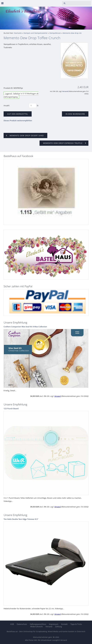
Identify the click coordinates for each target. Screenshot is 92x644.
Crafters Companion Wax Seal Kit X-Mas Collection (25, 327)
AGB (12, 624)
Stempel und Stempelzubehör (36, 33)
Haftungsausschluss (38, 624)
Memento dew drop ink (72, 33)
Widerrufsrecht (36, 626)
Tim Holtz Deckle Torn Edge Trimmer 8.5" (21, 519)
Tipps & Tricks (76, 624)
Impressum (54, 624)
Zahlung (58, 626)
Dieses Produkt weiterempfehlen (18, 120)
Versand (65, 91)
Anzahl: (7, 105)
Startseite (18, 33)
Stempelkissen (55, 33)
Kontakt (64, 624)
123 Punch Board (11, 408)
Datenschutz (22, 624)
